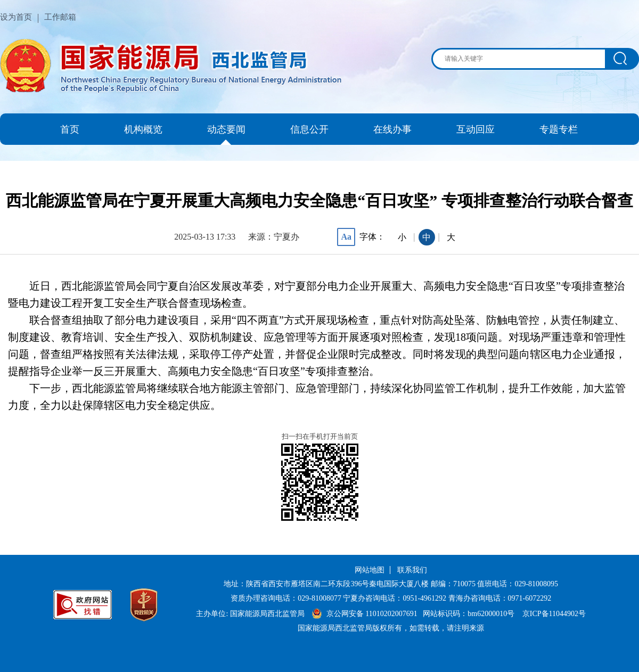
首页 (70, 129)
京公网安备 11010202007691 (373, 614)
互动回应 (476, 129)
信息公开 (309, 129)
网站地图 (370, 570)
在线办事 (392, 129)
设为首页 (16, 17)
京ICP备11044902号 (554, 614)
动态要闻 (226, 129)
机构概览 (143, 129)
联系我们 (412, 570)
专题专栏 (559, 129)
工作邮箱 (60, 17)
